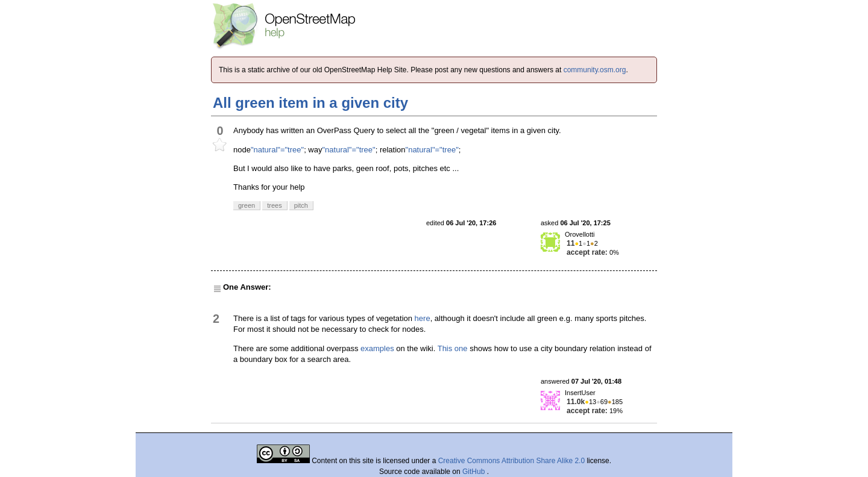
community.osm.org (595, 70)
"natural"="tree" (277, 150)
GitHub (475, 472)
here (423, 318)
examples (377, 348)
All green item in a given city (310, 103)
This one (453, 348)
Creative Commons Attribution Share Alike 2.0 (511, 461)
